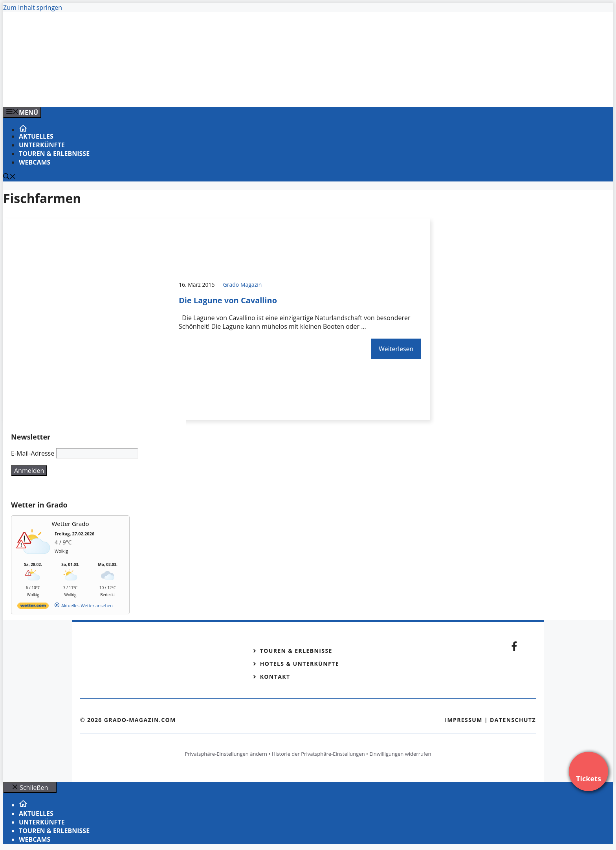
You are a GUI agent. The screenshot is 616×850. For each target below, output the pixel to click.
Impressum (464, 720)
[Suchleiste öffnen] (9, 177)
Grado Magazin (243, 285)
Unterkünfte (42, 145)
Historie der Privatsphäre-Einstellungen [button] (318, 754)
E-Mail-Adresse (33, 453)
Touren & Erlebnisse (54, 154)
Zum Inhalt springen (33, 7)
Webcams (35, 162)
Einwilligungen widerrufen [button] (400, 754)
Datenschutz (513, 720)
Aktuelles (36, 136)
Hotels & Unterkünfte (300, 664)
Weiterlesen (396, 349)
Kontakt (275, 677)
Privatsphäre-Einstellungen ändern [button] (226, 754)
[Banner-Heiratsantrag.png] (162, 92)
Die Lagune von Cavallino (228, 300)
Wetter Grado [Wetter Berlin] (71, 524)
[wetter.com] (33, 607)
